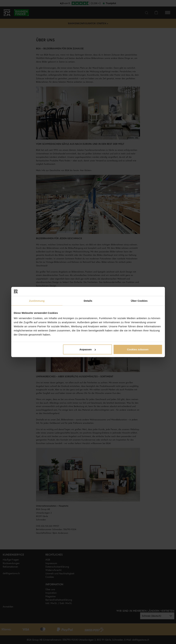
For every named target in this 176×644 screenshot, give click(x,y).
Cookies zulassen (138, 349)
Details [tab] (88, 301)
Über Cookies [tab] (139, 301)
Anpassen (88, 349)
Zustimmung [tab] (37, 301)
